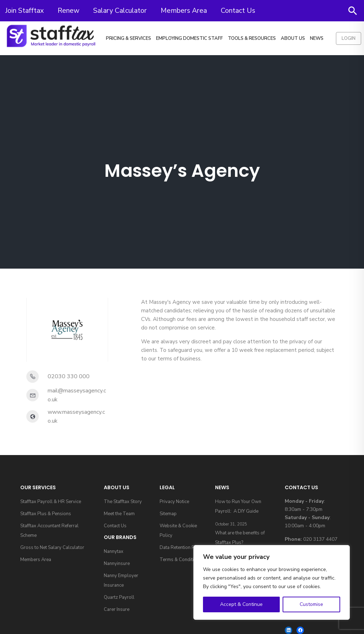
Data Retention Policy (182, 548)
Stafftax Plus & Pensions (46, 514)
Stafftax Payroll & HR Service (51, 502)
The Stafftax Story (123, 502)
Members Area (184, 10)
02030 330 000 (69, 376)
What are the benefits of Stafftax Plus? (240, 538)
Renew (68, 10)
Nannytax (114, 551)
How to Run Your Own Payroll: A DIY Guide (238, 506)
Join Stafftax (25, 10)
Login (349, 38)
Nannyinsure (117, 564)
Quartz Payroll (119, 597)
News (317, 38)
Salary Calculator (120, 10)
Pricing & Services (129, 38)
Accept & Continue (241, 604)
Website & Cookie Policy (178, 531)
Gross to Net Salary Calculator (52, 548)
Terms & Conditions (181, 560)
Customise (311, 604)
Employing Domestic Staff (189, 38)
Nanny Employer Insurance (121, 580)
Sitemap (168, 514)
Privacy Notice (174, 502)
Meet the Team (119, 514)
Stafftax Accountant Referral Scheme (49, 531)
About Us (293, 38)
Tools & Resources (252, 38)
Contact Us (238, 10)
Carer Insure (117, 609)
